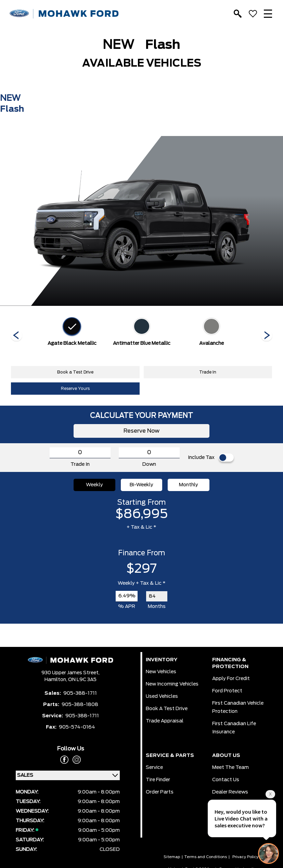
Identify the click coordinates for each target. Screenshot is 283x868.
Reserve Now (141, 431)
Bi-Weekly (141, 485)
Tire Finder (158, 780)
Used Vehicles (162, 696)
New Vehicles (161, 672)
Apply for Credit (231, 679)
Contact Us (226, 780)
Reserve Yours (75, 389)
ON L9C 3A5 (82, 680)
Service (154, 768)
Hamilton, (56, 680)
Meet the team (230, 768)
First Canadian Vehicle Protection (238, 707)
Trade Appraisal (165, 721)
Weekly (94, 485)
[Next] (16, 336)
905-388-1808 (80, 705)
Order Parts (160, 792)
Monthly (189, 485)
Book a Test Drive (75, 372)
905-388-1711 (80, 693)
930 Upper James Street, (70, 673)
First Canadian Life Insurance (234, 728)
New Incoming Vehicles (172, 684)
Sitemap (172, 857)
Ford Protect (227, 691)
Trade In (208, 372)
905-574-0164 (77, 727)
